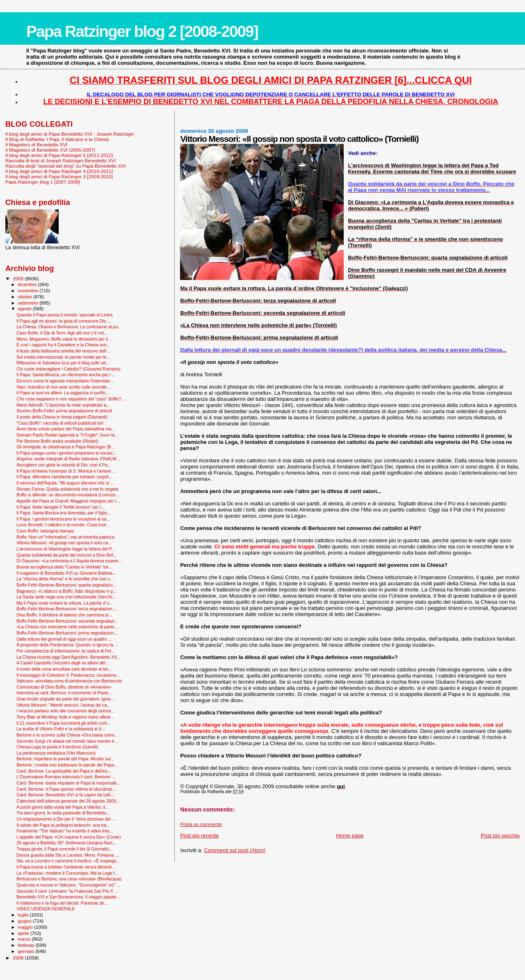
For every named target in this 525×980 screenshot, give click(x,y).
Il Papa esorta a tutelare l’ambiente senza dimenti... (66, 867)
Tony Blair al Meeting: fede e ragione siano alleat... (65, 717)
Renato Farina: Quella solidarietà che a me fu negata (67, 489)
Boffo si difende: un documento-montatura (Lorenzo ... (68, 495)
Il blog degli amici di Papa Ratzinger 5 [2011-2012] (59, 155)
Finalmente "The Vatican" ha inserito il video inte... (65, 831)
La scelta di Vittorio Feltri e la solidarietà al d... (61, 729)
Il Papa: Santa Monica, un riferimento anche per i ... (66, 375)
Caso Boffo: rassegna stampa (45, 531)
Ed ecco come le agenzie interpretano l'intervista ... (65, 381)
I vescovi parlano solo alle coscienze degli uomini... (65, 711)
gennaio (27, 951)
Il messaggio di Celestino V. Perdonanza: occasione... (68, 675)
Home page (350, 836)
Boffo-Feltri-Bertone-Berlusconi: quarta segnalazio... (66, 585)
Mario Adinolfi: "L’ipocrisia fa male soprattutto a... (63, 405)
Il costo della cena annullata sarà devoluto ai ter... (64, 669)
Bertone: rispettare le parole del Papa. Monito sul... (65, 759)
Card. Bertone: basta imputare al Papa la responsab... (68, 783)
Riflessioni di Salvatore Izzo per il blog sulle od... (63, 363)
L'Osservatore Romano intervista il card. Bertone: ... (66, 777)
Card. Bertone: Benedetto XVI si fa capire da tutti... (65, 795)
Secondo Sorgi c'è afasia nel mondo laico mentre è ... (68, 741)
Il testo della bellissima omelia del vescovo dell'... (63, 351)
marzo (25, 939)
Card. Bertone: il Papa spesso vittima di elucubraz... (66, 789)
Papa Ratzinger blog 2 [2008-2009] (142, 31)
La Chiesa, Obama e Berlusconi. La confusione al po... (69, 327)
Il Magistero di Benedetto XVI (37, 144)
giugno (26, 921)
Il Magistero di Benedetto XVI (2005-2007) (50, 150)
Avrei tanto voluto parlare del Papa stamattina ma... (66, 429)
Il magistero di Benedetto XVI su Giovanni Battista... (66, 573)
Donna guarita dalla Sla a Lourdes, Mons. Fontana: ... (68, 855)
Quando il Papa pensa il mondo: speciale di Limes (65, 315)
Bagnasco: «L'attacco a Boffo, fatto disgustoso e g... (66, 591)
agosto (26, 309)
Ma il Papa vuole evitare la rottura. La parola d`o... (65, 603)
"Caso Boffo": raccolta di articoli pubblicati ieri (60, 423)
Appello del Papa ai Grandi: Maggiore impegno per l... (68, 501)
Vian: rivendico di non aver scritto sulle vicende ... (64, 387)
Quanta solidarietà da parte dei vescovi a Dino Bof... (66, 555)
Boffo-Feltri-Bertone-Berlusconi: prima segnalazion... (67, 633)
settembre (29, 303)
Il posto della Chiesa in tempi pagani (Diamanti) (62, 417)
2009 (19, 279)
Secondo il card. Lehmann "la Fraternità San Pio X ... (67, 891)
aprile (24, 933)
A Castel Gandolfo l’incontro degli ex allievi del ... (63, 663)
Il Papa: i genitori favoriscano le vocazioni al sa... (63, 519)
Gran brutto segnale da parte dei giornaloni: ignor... (65, 699)
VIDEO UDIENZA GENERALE (46, 909)
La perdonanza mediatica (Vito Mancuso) (56, 753)
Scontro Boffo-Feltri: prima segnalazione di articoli (64, 411)
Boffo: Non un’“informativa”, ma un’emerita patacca (65, 537)
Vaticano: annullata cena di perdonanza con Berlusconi (69, 681)
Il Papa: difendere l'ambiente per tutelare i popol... (64, 477)
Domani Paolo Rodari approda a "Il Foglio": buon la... (67, 435)
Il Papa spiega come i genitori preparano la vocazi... (66, 453)
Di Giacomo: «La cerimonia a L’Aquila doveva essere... (69, 561)
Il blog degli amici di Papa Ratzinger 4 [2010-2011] (59, 171)
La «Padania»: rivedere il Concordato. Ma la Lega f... (67, 873)
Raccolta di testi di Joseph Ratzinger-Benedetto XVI (60, 160)
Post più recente (199, 836)
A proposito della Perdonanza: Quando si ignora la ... (67, 645)
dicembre (28, 284)
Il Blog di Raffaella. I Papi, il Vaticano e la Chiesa (57, 139)
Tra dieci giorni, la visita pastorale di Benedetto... (63, 813)
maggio (26, 927)
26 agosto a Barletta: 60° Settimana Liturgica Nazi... (66, 843)
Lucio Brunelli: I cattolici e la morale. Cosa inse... (63, 525)
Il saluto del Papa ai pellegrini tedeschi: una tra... (63, 825)
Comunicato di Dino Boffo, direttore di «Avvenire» (64, 687)
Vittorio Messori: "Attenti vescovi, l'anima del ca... (64, 705)
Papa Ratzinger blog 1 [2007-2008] (43, 182)
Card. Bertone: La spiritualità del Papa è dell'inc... (64, 771)
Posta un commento (201, 824)
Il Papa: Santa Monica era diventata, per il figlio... (64, 513)
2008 (19, 958)
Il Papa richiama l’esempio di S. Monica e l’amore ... (66, 471)
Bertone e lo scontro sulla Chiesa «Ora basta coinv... (67, 735)
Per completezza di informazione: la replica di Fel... (65, 651)
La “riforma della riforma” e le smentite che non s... (65, 579)
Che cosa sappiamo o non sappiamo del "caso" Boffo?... (71, 399)
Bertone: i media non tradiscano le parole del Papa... (67, 765)
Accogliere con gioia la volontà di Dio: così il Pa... (64, 465)
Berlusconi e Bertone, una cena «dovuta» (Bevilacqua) (69, 879)
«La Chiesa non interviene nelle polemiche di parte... (67, 627)
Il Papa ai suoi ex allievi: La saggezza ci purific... (63, 393)
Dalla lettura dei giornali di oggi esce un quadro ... (64, 639)
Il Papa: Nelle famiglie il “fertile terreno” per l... (60, 507)
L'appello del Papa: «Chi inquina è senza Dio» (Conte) (68, 837)
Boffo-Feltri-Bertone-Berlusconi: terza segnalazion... (66, 609)
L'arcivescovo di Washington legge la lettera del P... (66, 549)
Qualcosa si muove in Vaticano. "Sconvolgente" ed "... (68, 885)
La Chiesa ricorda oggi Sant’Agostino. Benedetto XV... (68, 657)
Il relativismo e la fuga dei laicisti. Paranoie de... (62, 903)
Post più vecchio (500, 836)
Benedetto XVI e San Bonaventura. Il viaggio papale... (68, 897)
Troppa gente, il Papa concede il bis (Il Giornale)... (65, 849)
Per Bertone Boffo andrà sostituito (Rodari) (57, 441)
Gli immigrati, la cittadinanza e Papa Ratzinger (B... (65, 447)
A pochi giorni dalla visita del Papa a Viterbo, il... (63, 807)
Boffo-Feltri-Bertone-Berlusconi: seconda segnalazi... (67, 621)
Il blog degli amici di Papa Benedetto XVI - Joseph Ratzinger (70, 134)
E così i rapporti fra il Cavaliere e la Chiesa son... (63, 345)
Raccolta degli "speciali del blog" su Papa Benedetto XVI (66, 166)
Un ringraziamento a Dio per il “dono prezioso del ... (66, 819)
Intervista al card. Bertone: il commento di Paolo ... (65, 693)
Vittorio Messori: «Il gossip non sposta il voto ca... (64, 543)
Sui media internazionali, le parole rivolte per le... (63, 357)
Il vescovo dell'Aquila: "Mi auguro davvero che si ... (65, 483)
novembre (29, 291)
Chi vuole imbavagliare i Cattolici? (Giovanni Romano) (68, 369)
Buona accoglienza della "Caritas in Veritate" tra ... (65, 567)
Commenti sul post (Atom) (235, 850)
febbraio (27, 945)
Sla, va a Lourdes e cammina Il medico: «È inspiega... (68, 861)
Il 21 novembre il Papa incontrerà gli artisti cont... (63, 723)
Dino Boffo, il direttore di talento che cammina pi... (64, 615)
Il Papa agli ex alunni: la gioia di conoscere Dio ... (64, 321)
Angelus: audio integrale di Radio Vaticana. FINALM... (68, 459)
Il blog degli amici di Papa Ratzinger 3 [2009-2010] (59, 176)
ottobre (26, 297)
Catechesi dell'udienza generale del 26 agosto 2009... (68, 801)
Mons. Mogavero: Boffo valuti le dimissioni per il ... (65, 339)
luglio (24, 915)
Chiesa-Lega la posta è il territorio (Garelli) (57, 747)
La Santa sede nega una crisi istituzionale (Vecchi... (66, 597)
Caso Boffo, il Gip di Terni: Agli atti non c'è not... (62, 333)
